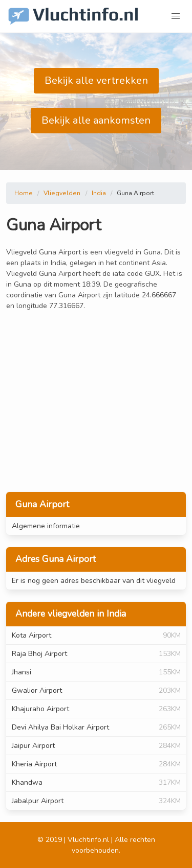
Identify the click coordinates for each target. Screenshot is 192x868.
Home (24, 193)
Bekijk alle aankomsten (96, 120)
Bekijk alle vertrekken (96, 80)
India (99, 193)
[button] (176, 16)
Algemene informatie (46, 526)
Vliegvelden (62, 193)
